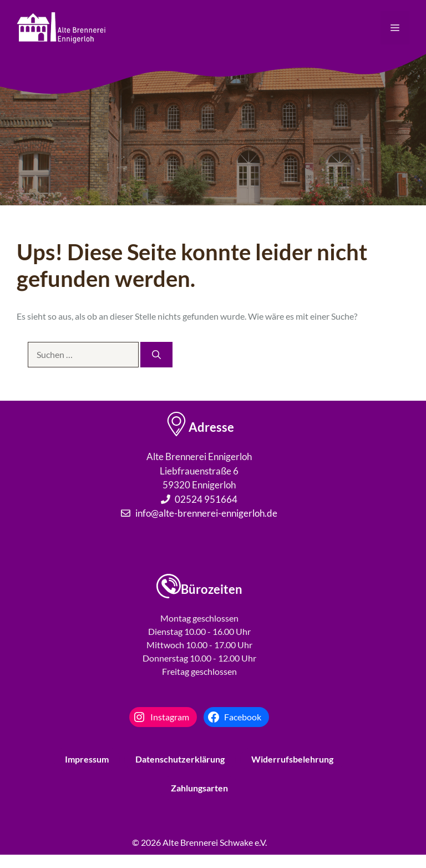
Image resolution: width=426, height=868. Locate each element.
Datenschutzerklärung (180, 759)
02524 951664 (206, 499)
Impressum (87, 759)
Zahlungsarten (199, 788)
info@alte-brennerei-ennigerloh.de (206, 513)
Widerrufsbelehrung (292, 759)
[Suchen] (156, 355)
